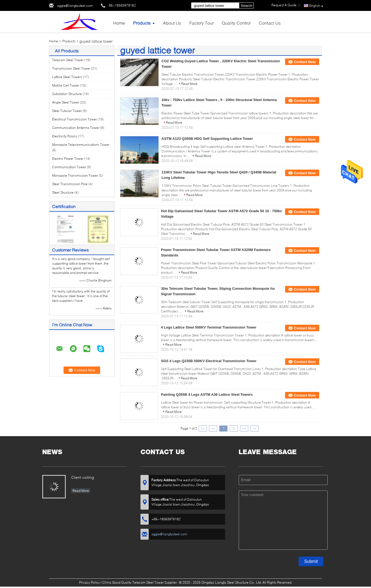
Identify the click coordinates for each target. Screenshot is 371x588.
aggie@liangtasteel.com (75, 6)
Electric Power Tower (68, 159)
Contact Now (305, 62)
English (316, 6)
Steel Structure (63, 192)
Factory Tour (201, 23)
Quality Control (236, 23)
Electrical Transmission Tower (74, 119)
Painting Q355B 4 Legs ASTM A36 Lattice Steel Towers (207, 395)
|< (203, 428)
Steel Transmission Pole (70, 184)
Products (142, 23)
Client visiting (83, 477)
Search (247, 6)
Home (119, 23)
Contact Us (270, 23)
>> (244, 428)
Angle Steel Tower (66, 102)
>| (255, 428)
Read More (189, 84)
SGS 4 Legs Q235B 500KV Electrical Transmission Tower (209, 361)
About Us (172, 23)
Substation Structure (67, 94)
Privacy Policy (89, 582)
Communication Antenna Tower (76, 128)
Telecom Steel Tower (68, 60)
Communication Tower (69, 167)
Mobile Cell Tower (66, 85)
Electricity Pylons (65, 136)
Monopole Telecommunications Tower (81, 145)
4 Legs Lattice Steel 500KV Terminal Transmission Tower (209, 327)
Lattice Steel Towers (67, 77)
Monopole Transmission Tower (75, 175)
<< (213, 428)
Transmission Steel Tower (71, 68)
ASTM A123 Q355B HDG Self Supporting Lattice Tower (207, 139)
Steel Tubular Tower (67, 111)
